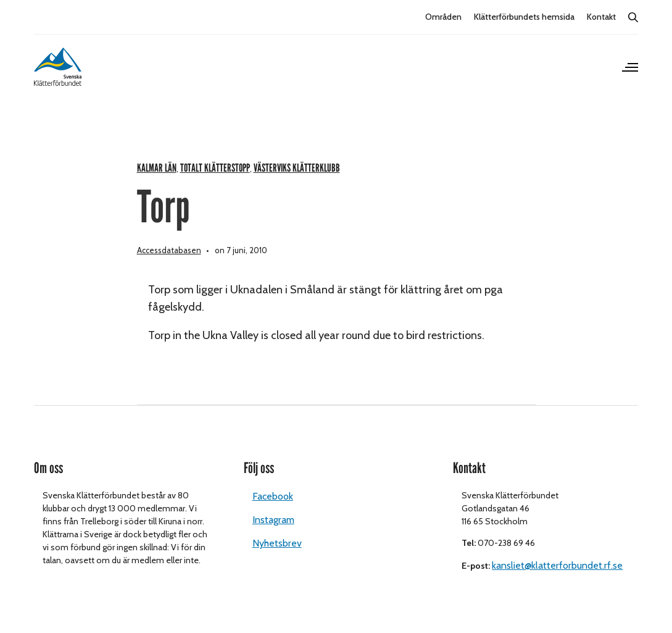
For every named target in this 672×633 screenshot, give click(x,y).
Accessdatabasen (169, 250)
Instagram (273, 520)
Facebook (273, 496)
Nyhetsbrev (277, 543)
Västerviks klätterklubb (297, 168)
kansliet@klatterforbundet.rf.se (557, 565)
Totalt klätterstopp (215, 168)
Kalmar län (157, 168)
